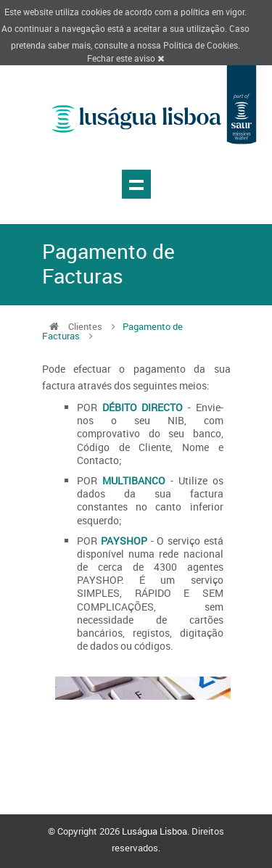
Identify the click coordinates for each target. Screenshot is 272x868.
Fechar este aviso (125, 58)
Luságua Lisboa (154, 831)
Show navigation (136, 184)
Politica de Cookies (201, 45)
